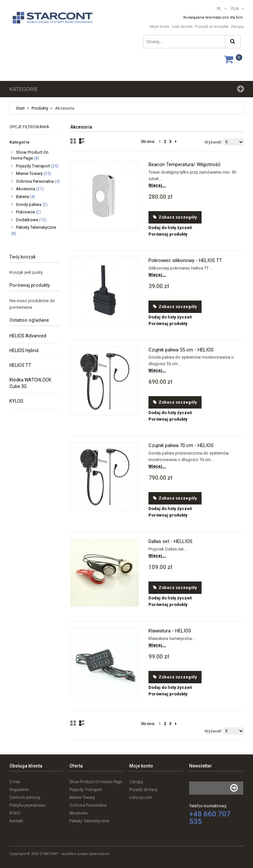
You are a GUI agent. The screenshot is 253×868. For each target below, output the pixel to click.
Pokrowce (25, 212)
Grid (73, 141)
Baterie (22, 197)
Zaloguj (237, 27)
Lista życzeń (182, 27)
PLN (235, 9)
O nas (15, 782)
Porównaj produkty (168, 234)
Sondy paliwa (29, 204)
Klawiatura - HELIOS (170, 631)
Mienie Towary (29, 173)
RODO (15, 813)
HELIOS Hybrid (24, 350)
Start (20, 108)
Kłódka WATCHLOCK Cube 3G (30, 383)
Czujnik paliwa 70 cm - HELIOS (181, 445)
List (82, 141)
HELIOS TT (20, 365)
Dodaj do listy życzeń (170, 228)
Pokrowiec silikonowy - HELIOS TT (185, 260)
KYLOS (16, 401)
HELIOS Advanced (28, 336)
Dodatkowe (27, 220)
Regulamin (19, 790)
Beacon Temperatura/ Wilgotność (185, 164)
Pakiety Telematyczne (36, 227)
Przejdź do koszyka (212, 27)
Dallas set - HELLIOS (170, 541)
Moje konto (160, 27)
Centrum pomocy (25, 798)
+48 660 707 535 (210, 818)
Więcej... (157, 185)
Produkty (40, 108)
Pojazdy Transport (33, 166)
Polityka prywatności (28, 805)
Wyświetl (213, 142)
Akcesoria (26, 189)
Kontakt (16, 821)
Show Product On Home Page (96, 782)
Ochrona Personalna (35, 181)
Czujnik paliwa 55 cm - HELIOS (181, 350)
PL (219, 9)
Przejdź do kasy (143, 790)
